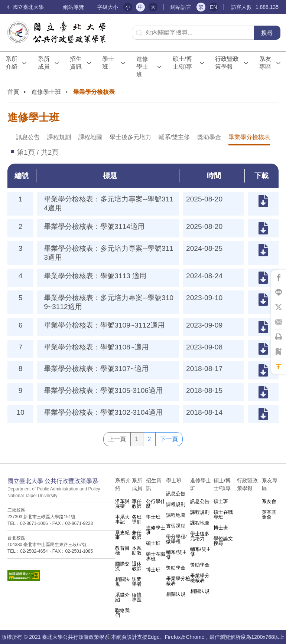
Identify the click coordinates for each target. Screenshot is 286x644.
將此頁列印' (279, 337)
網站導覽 (74, 7)
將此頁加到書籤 (279, 352)
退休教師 (137, 566)
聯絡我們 (122, 613)
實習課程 (176, 526)
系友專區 (265, 63)
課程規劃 (59, 137)
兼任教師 (137, 535)
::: (60, 7)
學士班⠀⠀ (110, 63)
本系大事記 (122, 519)
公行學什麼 (156, 504)
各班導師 (137, 519)
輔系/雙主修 (174, 137)
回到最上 (279, 367)
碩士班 (153, 543)
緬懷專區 (137, 597)
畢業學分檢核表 (249, 137)
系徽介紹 (122, 597)
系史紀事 (122, 535)
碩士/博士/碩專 (182, 63)
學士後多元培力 (130, 137)
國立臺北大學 (26, 7)
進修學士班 (142, 67)
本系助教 (137, 551)
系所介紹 (12, 63)
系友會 (269, 501)
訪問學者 (137, 582)
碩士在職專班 (156, 556)
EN (213, 7)
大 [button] (153, 7)
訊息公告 (28, 137)
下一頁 (169, 439)
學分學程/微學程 (176, 539)
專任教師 (137, 504)
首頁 (13, 92)
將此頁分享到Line (279, 292)
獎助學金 (209, 137)
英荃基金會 (269, 515)
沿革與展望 (122, 504)
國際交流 (122, 566)
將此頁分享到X (279, 307)
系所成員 (44, 63)
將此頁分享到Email (279, 322)
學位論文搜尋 (223, 541)
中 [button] (140, 7)
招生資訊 (76, 63)
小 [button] (128, 7)
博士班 (153, 570)
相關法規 (122, 582)
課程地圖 (90, 137)
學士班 (153, 517)
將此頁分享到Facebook (279, 277)
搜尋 (267, 33)
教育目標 (122, 551)
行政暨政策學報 (227, 63)
